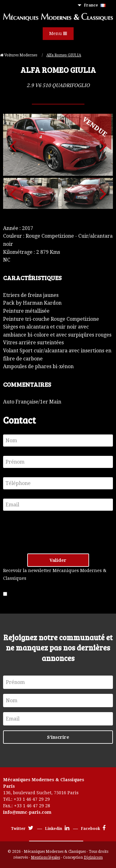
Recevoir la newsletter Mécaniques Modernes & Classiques (55, 574)
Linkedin (57, 829)
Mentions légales (45, 857)
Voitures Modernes (19, 55)
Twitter (22, 829)
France (95, 5)
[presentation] (50, 532)
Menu (58, 33)
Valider (58, 560)
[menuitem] (96, 5)
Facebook (93, 829)
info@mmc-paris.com (27, 812)
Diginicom (93, 857)
